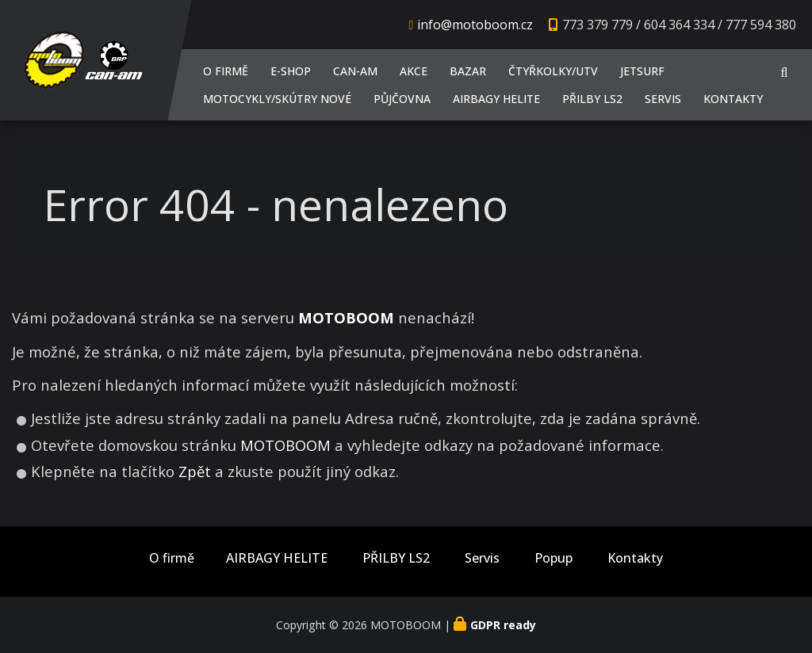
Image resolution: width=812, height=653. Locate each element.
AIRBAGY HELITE (496, 99)
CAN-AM (355, 71)
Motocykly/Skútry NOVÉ (277, 99)
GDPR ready (503, 625)
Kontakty (733, 99)
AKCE (414, 71)
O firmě (226, 71)
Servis (663, 99)
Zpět (195, 471)
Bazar (468, 71)
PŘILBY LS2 (592, 99)
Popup (553, 558)
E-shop (291, 71)
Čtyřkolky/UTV (553, 71)
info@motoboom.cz (475, 25)
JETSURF (642, 71)
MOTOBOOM (285, 445)
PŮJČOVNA (402, 99)
